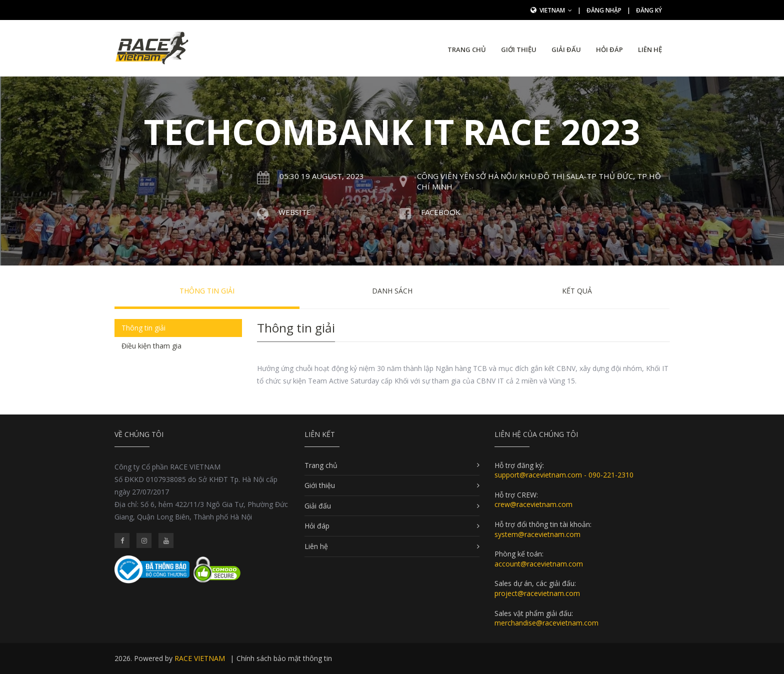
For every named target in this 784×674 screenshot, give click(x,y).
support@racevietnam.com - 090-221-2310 (564, 475)
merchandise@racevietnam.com (546, 623)
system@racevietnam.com (537, 534)
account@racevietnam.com (539, 564)
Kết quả (577, 291)
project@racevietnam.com (537, 593)
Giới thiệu (519, 49)
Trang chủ (467, 49)
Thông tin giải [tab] (143, 328)
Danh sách (392, 291)
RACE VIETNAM (200, 658)
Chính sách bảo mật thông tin (284, 658)
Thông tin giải (207, 291)
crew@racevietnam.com (533, 504)
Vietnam (556, 10)
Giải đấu (566, 49)
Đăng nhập (604, 10)
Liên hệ (650, 49)
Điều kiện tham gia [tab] (151, 346)
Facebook (441, 212)
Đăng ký (649, 10)
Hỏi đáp (609, 49)
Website (295, 212)
